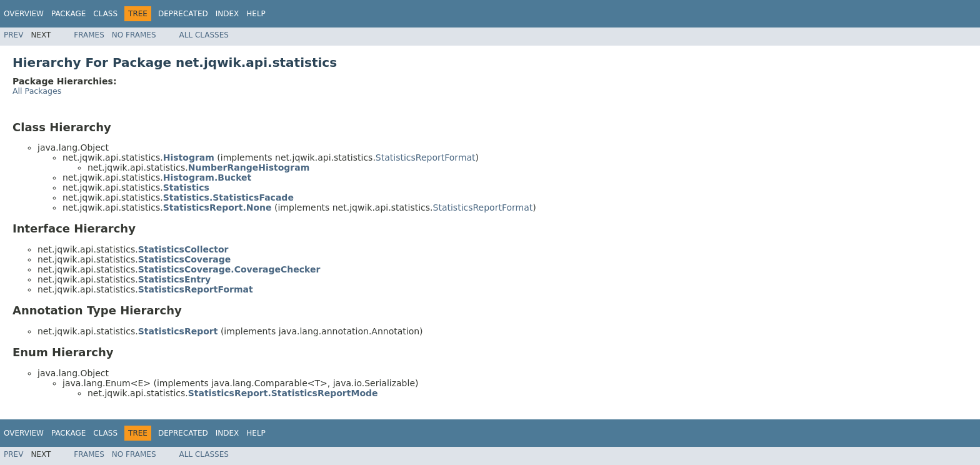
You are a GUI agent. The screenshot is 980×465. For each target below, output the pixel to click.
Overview (24, 14)
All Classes (204, 35)
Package (68, 14)
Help (256, 14)
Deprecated (183, 14)
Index (227, 14)
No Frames (134, 35)
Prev (13, 35)
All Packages (37, 91)
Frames (89, 35)
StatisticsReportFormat (426, 157)
